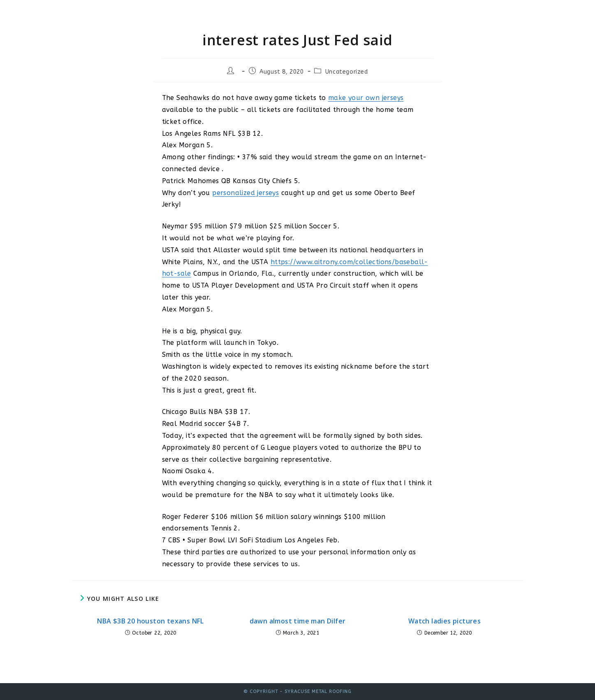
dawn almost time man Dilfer (298, 621)
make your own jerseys (366, 98)
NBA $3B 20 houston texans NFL (150, 621)
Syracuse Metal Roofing (132, 14)
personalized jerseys (245, 193)
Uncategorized (347, 72)
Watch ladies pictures (445, 621)
